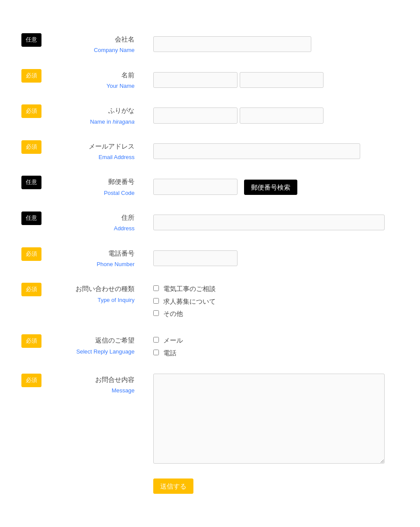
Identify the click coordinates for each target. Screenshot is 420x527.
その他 (168, 314)
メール (168, 340)
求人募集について (184, 301)
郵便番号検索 (271, 187)
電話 (165, 353)
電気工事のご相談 (184, 289)
